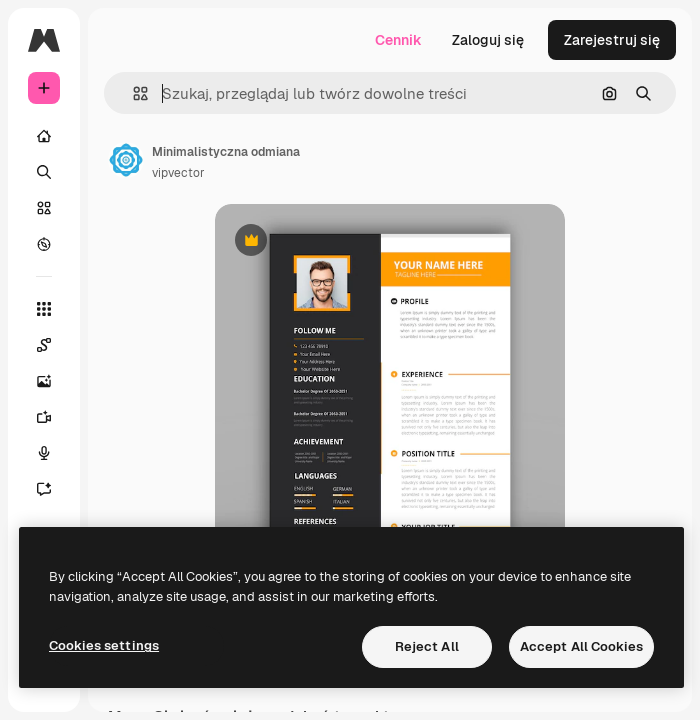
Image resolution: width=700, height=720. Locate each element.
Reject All (427, 646)
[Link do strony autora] (126, 160)
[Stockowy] (44, 208)
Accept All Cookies (581, 646)
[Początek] (44, 136)
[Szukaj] (44, 172)
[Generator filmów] (54, 417)
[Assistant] (54, 489)
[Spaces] (54, 345)
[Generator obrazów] (54, 381)
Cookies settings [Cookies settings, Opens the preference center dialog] (104, 645)
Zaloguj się (488, 40)
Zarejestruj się (612, 40)
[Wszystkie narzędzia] (44, 309)
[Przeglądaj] (44, 244)
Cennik (398, 40)
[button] (132, 93)
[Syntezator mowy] (54, 453)
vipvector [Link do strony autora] (178, 173)
